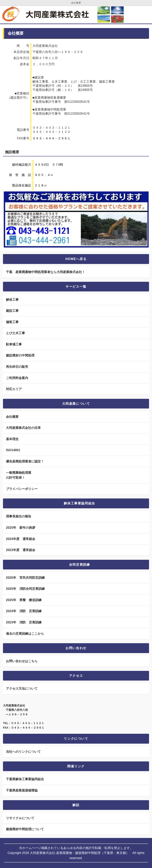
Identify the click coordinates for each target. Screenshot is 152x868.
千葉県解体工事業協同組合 (25, 779)
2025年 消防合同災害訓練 (25, 589)
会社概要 (12, 417)
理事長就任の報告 (19, 516)
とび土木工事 (15, 333)
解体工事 (12, 300)
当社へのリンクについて (23, 752)
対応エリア (14, 389)
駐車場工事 (14, 344)
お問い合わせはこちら (22, 661)
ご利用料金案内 (17, 378)
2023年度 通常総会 (21, 550)
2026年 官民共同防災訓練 (25, 578)
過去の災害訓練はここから (25, 634)
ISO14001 (13, 450)
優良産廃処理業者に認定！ (25, 461)
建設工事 (12, 311)
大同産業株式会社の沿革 (23, 428)
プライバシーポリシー (22, 489)
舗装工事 (12, 322)
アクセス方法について (22, 689)
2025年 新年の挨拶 (21, 528)
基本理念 (12, 439)
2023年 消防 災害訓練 (24, 622)
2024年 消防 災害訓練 (24, 611)
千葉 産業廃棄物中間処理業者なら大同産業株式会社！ (46, 272)
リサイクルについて (20, 818)
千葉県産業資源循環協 (22, 790)
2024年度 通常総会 (21, 539)
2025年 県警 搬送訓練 (24, 600)
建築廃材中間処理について (25, 829)
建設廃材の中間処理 (20, 355)
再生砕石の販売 (17, 367)
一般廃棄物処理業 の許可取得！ (19, 475)
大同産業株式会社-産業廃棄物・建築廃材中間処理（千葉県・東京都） (79, 853)
